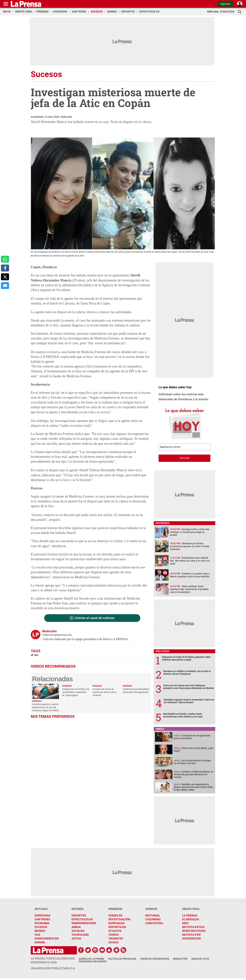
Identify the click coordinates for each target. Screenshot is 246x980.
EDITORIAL (153, 915)
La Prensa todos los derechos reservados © (53, 960)
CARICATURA (154, 923)
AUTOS (76, 938)
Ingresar (225, 4)
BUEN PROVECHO (194, 931)
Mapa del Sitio (200, 959)
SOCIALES (78, 931)
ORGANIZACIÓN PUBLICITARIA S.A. (53, 968)
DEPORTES (79, 915)
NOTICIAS (41, 909)
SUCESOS (41, 927)
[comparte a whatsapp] (5, 259)
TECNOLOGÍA (80, 935)
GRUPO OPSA (191, 909)
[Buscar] (240, 12)
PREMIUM (115, 909)
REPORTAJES (117, 927)
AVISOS (113, 942)
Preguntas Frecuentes (93, 962)
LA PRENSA (190, 915)
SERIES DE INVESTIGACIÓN (119, 917)
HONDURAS (42, 915)
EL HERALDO (191, 919)
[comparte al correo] (5, 286)
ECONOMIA (42, 923)
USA (37, 935)
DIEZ (185, 923)
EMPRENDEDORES (84, 923)
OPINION (151, 909)
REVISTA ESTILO (193, 927)
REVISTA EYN (191, 935)
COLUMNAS (153, 919)
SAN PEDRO (42, 919)
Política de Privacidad (122, 959)
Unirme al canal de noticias (95, 618)
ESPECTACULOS (82, 919)
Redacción (67, 117)
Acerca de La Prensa (91, 959)
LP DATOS (115, 931)
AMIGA (76, 927)
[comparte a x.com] (5, 277)
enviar (184, 458)
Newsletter (180, 959)
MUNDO (40, 931)
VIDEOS (114, 935)
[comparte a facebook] (5, 268)
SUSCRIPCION (192, 938)
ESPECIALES (117, 923)
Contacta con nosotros (155, 959)
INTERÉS (78, 909)
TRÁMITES (116, 938)
